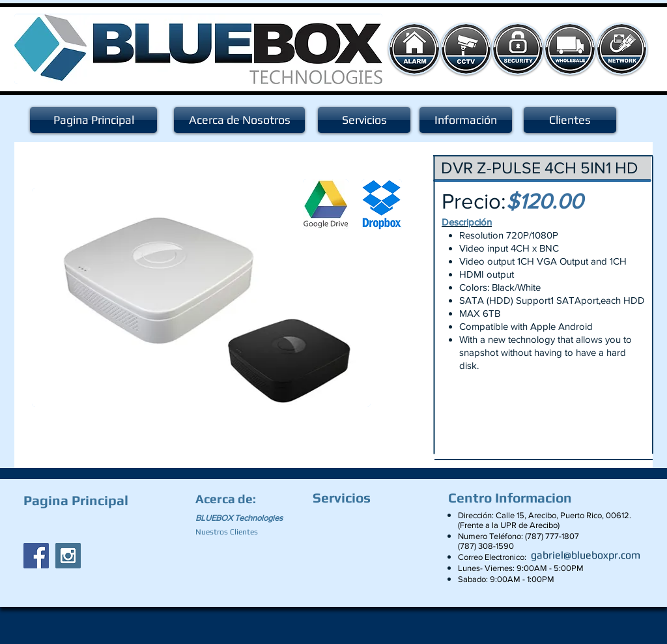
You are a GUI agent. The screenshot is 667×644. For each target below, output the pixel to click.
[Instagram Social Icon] (68, 556)
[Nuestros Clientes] (232, 532)
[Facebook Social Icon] (36, 556)
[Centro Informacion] (513, 498)
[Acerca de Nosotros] (239, 120)
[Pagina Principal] (93, 120)
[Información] (466, 120)
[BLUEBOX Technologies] (247, 518)
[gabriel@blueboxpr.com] (586, 555)
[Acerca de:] (228, 499)
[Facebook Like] (105, 525)
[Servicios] (364, 120)
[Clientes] (570, 120)
